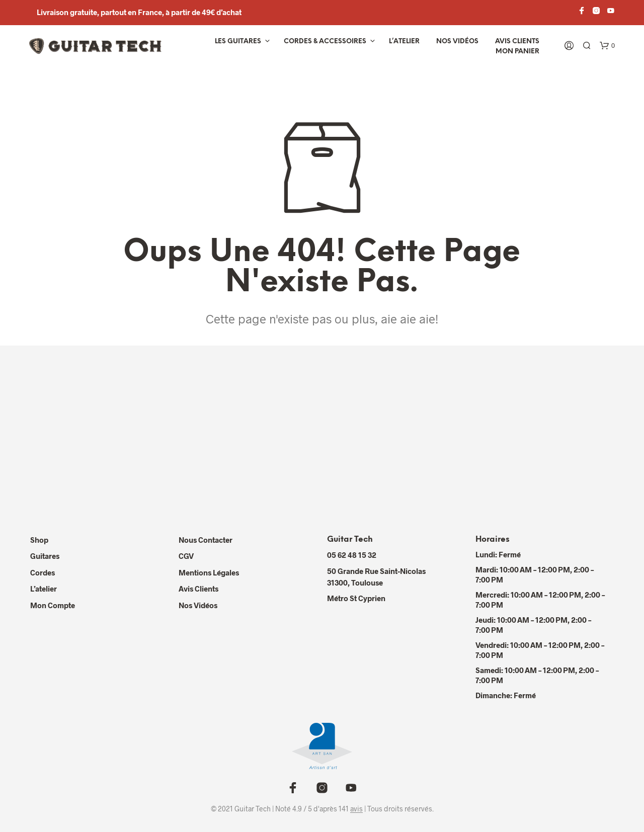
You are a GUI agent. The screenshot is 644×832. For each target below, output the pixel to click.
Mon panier (517, 52)
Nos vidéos (457, 41)
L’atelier (404, 41)
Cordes (43, 572)
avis (356, 809)
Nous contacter (206, 540)
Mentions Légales (209, 572)
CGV (186, 556)
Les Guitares (238, 41)
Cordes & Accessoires (325, 41)
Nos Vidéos (198, 605)
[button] (607, 46)
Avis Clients (517, 41)
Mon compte (53, 605)
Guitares (45, 556)
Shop (39, 540)
